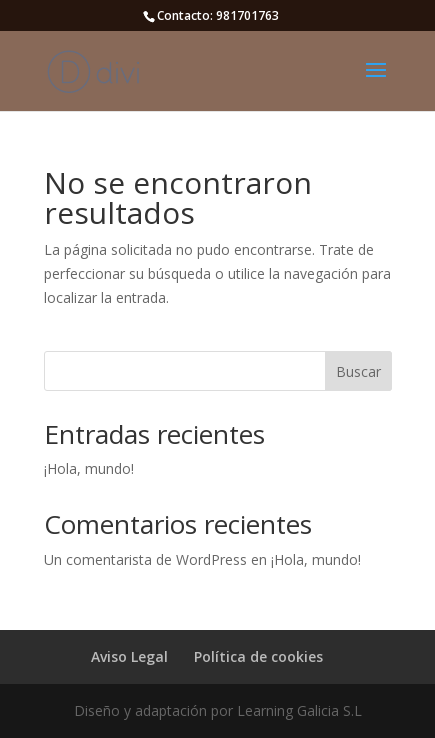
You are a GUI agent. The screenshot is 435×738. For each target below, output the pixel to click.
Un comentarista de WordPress (145, 559)
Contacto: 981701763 (218, 15)
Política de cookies (258, 656)
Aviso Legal (129, 656)
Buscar (358, 371)
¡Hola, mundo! (89, 468)
